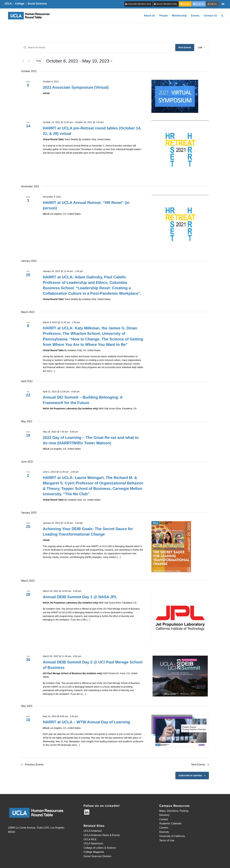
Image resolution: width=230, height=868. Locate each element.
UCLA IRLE (90, 839)
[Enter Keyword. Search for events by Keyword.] (98, 48)
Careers (164, 828)
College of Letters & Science (100, 848)
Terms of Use (167, 840)
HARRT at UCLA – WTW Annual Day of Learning (86, 722)
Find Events (185, 47)
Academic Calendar (170, 823)
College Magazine (94, 852)
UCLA (8, 4)
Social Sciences (37, 4)
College (20, 4)
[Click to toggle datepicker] (79, 61)
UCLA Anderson (93, 831)
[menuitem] (9, 4)
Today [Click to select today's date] (39, 61)
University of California (172, 836)
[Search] (222, 16)
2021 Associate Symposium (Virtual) (76, 87)
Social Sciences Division (97, 856)
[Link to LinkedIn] (223, 4)
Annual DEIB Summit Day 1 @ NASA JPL (80, 597)
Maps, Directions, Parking (174, 811)
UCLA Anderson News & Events (102, 835)
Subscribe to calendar (190, 775)
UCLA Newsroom (93, 843)
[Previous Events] (23, 61)
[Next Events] (29, 61)
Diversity (164, 832)
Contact (164, 819)
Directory (164, 815)
